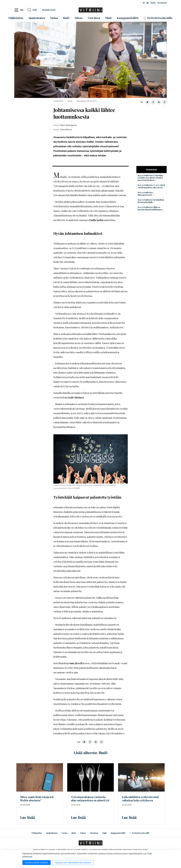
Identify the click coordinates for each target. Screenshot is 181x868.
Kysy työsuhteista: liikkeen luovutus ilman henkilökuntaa (150, 208)
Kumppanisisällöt (118, 833)
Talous (83, 833)
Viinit (104, 833)
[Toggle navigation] (17, 10)
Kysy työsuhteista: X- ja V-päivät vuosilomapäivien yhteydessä (151, 186)
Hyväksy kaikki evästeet (36, 863)
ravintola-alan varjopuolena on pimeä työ (90, 799)
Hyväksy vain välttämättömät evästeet (73, 863)
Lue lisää (28, 817)
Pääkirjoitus (37, 833)
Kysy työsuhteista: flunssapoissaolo (145, 194)
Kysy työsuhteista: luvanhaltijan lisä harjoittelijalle (151, 201)
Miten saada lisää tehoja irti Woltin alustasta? (37, 799)
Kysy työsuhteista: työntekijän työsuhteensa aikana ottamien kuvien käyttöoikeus (150, 178)
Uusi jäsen (94, 833)
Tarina (65, 833)
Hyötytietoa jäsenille (139, 833)
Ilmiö (74, 833)
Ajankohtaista (52, 833)
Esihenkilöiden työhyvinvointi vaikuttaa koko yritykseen (140, 799)
